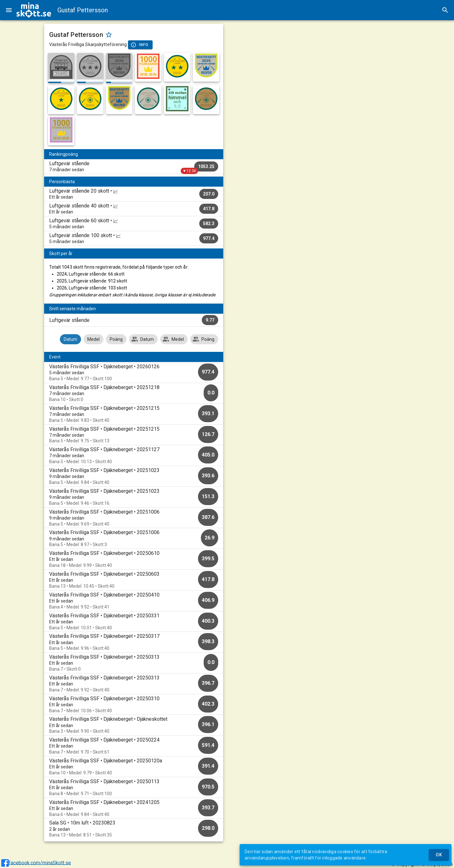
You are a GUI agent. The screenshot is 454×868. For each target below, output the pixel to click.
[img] (34, 10)
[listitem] (134, 166)
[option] (134, 373)
